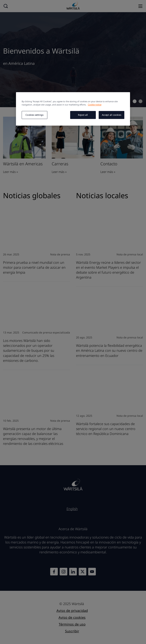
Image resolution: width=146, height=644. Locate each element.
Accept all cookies (111, 115)
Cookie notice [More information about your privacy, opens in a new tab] (95, 105)
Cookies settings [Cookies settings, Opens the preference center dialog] (34, 115)
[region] (73, 109)
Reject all (83, 115)
